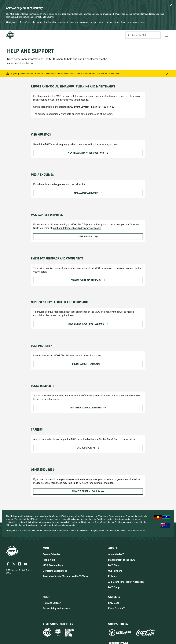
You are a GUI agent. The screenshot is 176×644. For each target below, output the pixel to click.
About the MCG (116, 554)
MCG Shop (114, 587)
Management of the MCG (122, 560)
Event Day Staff (116, 608)
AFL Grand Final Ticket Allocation (126, 582)
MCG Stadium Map (53, 565)
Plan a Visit (49, 560)
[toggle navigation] (166, 35)
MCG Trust (114, 565)
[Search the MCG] (143, 35)
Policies (112, 576)
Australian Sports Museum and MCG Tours (65, 576)
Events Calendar (51, 554)
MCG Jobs (114, 603)
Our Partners (115, 571)
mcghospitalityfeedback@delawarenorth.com (77, 228)
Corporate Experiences (55, 571)
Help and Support (52, 603)
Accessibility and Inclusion (57, 608)
